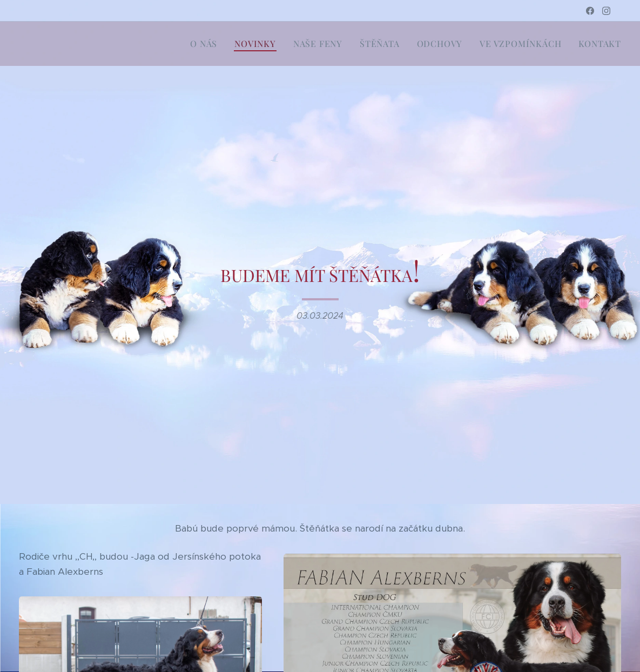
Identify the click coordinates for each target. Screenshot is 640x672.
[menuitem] (207, 44)
